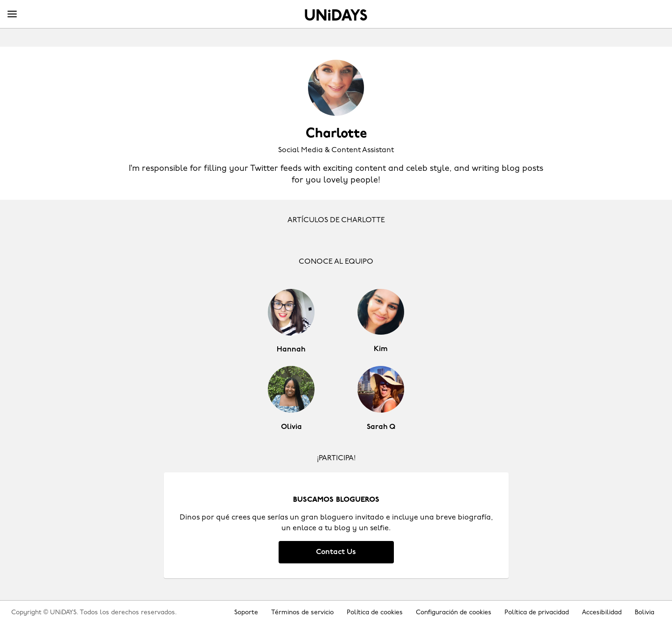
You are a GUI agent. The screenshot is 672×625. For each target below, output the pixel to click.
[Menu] (12, 14)
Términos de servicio (302, 613)
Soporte (246, 613)
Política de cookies (375, 613)
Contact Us (336, 552)
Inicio (336, 15)
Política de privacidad (537, 613)
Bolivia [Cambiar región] (644, 613)
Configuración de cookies (454, 613)
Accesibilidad (602, 613)
